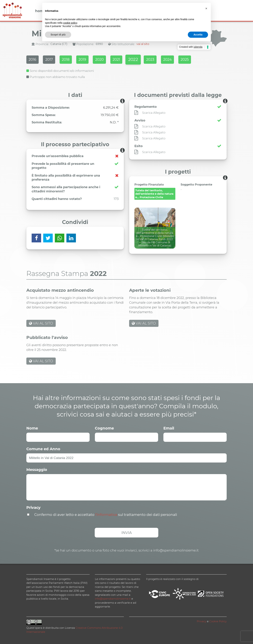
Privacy (33, 507)
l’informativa (106, 514)
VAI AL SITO (41, 323)
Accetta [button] (198, 35)
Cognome (104, 428)
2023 (161, 60)
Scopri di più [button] (58, 35)
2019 (87, 60)
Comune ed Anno (43, 449)
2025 (199, 60)
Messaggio (37, 469)
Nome (32, 428)
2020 (106, 60)
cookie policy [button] (70, 23)
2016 (33, 60)
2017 (51, 60)
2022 (142, 60)
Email (169, 428)
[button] (206, 8)
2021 (124, 60)
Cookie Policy (218, 621)
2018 (69, 60)
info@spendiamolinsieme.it (113, 598)
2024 (180, 60)
